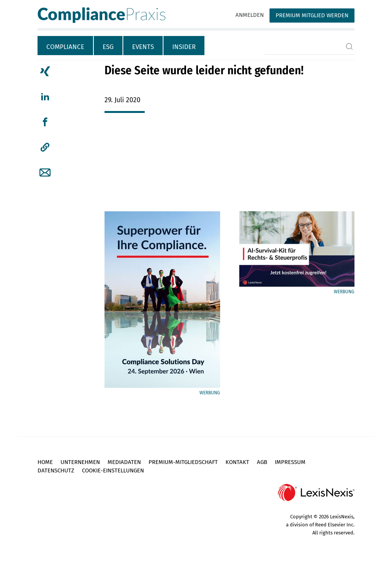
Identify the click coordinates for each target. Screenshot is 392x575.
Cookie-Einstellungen (113, 470)
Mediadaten (124, 462)
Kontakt (237, 462)
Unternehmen (80, 462)
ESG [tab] (108, 47)
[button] (45, 147)
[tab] (66, 46)
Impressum (290, 462)
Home (45, 462)
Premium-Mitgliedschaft (183, 462)
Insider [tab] (184, 47)
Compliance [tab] (65, 47)
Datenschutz (56, 470)
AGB (262, 462)
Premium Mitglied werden (312, 15)
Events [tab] (143, 47)
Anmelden (250, 15)
